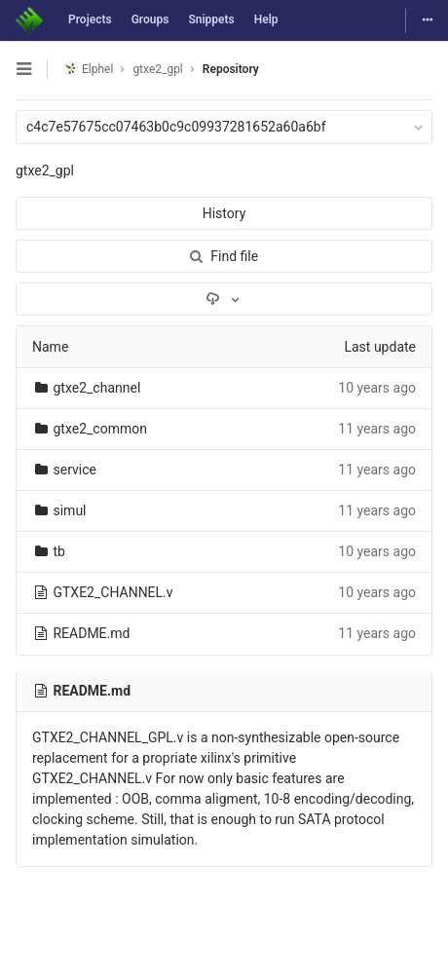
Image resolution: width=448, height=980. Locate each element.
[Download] (224, 299)
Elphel (88, 69)
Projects (90, 19)
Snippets (211, 19)
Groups (150, 19)
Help (266, 19)
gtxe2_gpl (45, 170)
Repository (231, 69)
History (224, 213)
